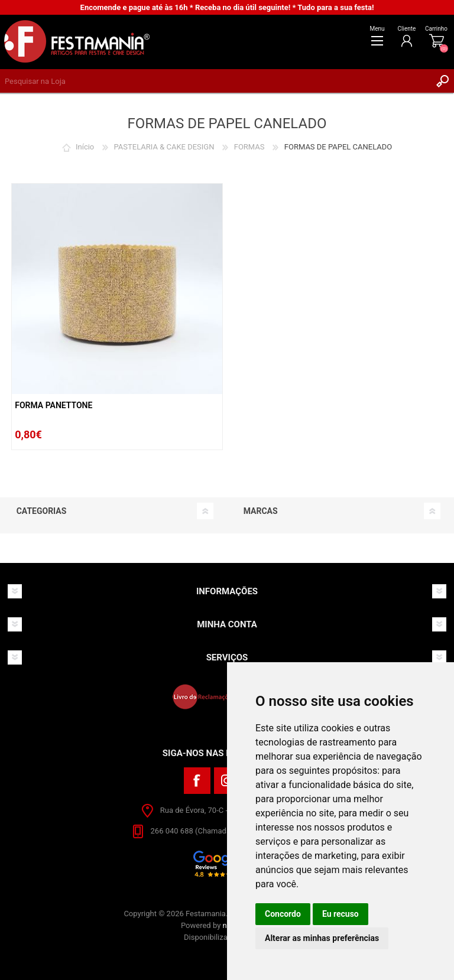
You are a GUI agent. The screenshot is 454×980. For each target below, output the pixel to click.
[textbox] (215, 81)
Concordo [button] (283, 914)
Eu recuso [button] (340, 914)
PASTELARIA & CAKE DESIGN (164, 147)
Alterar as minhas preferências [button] (322, 938)
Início (85, 147)
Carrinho (436, 29)
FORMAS (249, 147)
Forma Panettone (53, 405)
